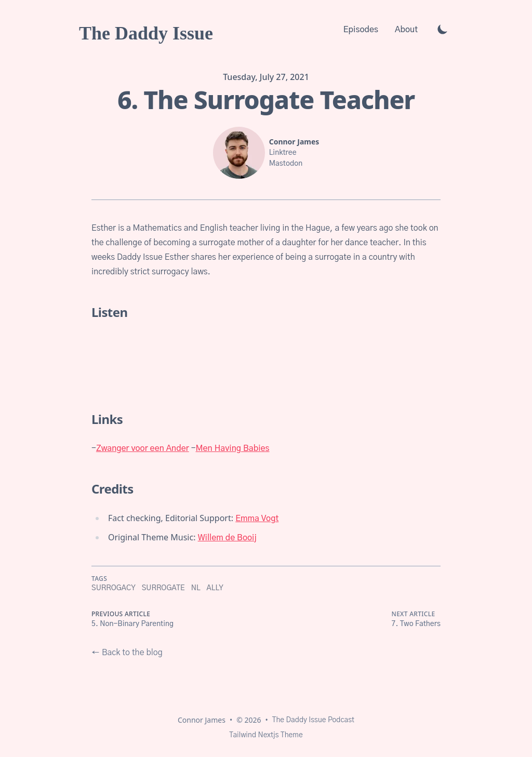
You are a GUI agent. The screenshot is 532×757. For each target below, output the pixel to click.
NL (196, 588)
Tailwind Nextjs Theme (266, 735)
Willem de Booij (227, 538)
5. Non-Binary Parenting (132, 624)
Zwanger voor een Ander (143, 448)
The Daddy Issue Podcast (313, 720)
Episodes (361, 30)
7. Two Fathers (416, 624)
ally (215, 588)
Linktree (283, 153)
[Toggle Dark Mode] (443, 29)
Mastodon (286, 164)
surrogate (163, 588)
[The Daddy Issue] (146, 29)
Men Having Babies (233, 448)
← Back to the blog (127, 653)
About (406, 30)
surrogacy (114, 588)
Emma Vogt (257, 519)
